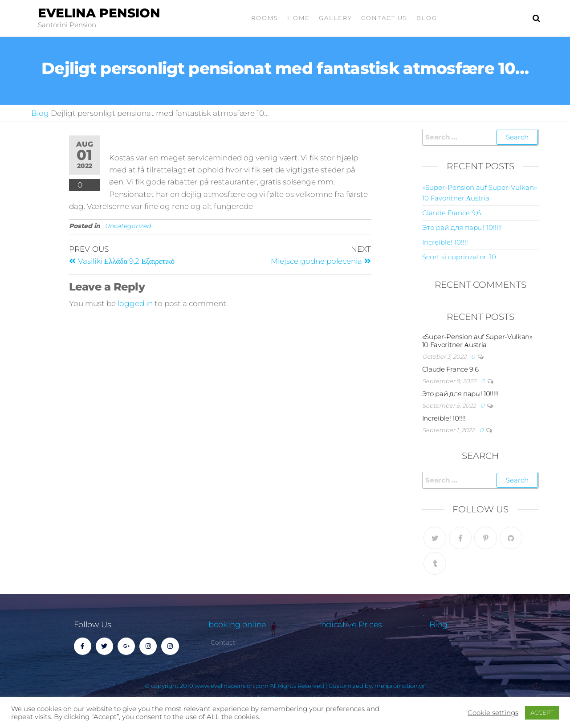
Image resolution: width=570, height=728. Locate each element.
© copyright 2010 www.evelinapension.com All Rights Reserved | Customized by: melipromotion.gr (285, 686)
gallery (336, 18)
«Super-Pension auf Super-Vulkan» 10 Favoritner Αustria (477, 341)
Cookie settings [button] (493, 713)
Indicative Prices (350, 625)
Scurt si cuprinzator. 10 (459, 257)
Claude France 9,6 (452, 213)
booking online (237, 625)
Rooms (265, 18)
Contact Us (384, 18)
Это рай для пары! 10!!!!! (462, 227)
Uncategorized (128, 226)
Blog (427, 18)
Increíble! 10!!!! (445, 242)
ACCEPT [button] (542, 712)
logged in (135, 303)
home (299, 18)
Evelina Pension (99, 13)
